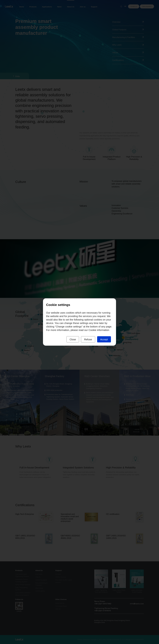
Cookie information (99, 330)
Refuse (88, 339)
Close (73, 339)
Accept (104, 339)
